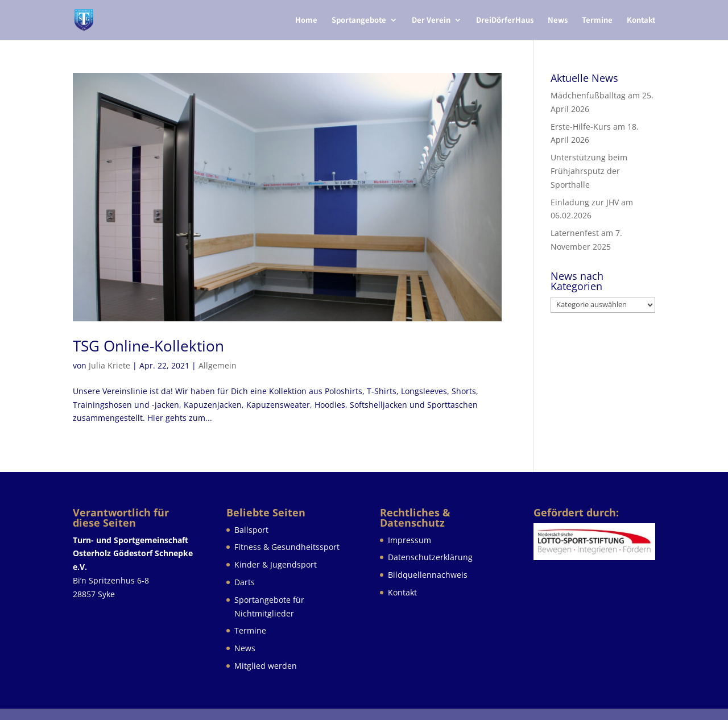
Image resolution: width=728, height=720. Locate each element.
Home (306, 20)
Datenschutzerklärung (430, 557)
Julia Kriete (109, 365)
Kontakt (641, 20)
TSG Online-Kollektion (148, 346)
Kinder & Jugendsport (276, 564)
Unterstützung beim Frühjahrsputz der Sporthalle (589, 171)
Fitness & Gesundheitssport (287, 547)
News (558, 20)
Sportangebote (359, 20)
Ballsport (251, 530)
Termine (597, 20)
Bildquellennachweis (428, 575)
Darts (245, 582)
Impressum (409, 540)
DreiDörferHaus (505, 20)
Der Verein (431, 20)
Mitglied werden (266, 666)
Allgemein (218, 365)
